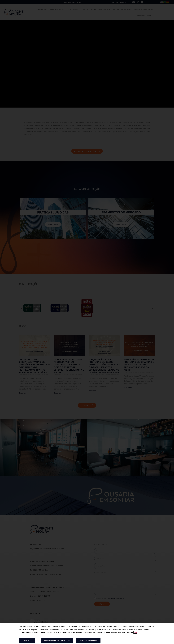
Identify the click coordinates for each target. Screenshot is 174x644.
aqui (135, 632)
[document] (87, 322)
